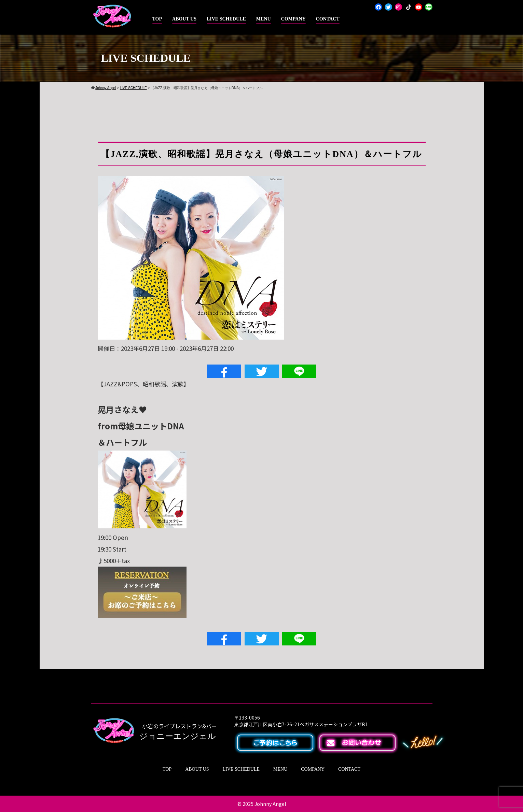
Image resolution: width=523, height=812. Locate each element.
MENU (264, 19)
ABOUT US (184, 19)
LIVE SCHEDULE (226, 19)
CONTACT (328, 19)
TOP (157, 19)
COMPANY (293, 19)
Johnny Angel (270, 804)
